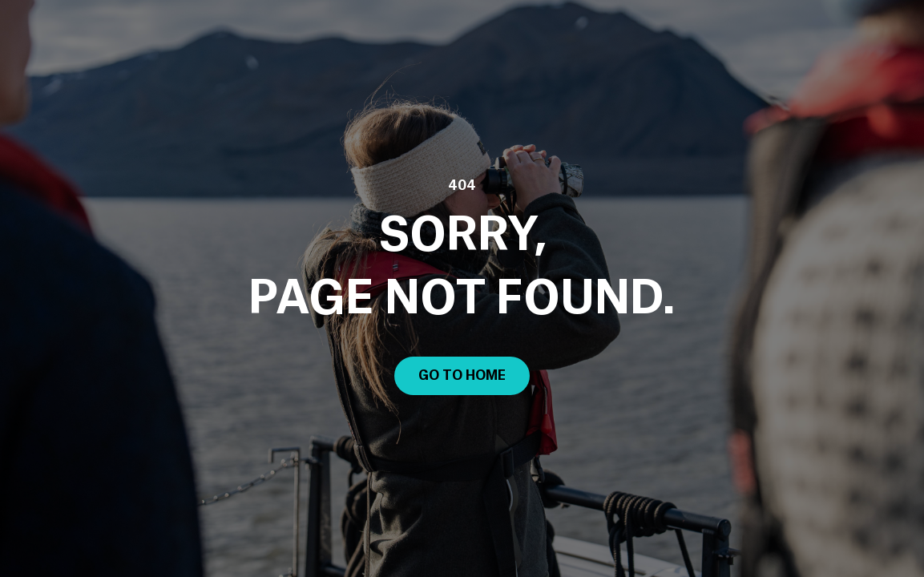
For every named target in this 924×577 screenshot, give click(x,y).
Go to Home (462, 376)
